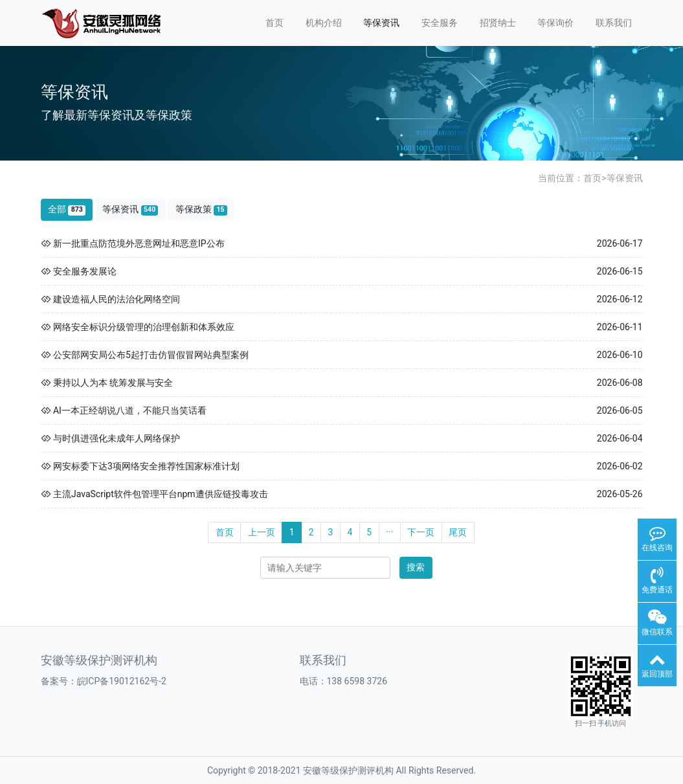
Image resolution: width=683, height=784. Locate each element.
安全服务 (440, 23)
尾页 (458, 532)
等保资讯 (381, 23)
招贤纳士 (498, 23)
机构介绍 (324, 23)
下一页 (421, 532)
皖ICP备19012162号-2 (122, 681)
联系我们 (614, 23)
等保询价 (555, 23)
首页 (274, 23)
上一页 (262, 532)
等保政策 (201, 209)
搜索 (416, 567)
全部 (67, 209)
